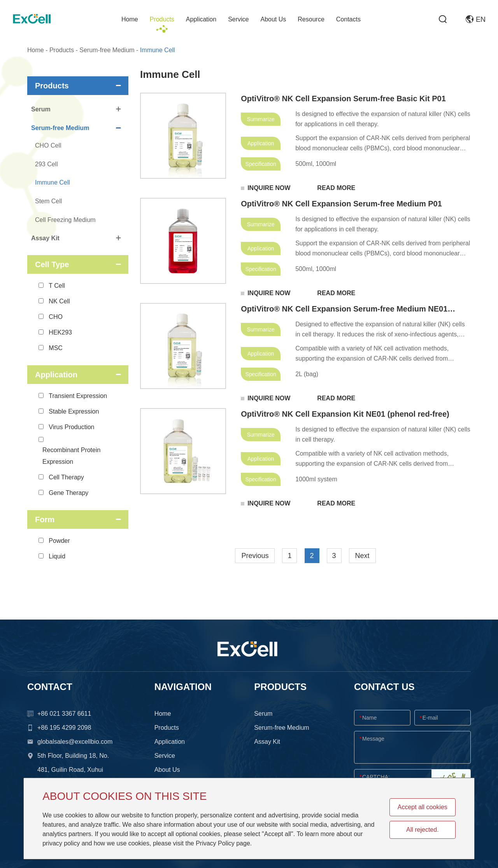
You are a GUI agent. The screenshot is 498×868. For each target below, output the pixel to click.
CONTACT (50, 687)
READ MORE (336, 188)
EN (476, 19)
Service (238, 19)
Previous (255, 556)
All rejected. (423, 830)
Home (130, 19)
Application (201, 19)
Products (162, 19)
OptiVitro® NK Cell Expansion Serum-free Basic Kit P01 (343, 99)
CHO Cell (48, 145)
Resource (311, 19)
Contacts (348, 19)
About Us (274, 19)
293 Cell (46, 164)
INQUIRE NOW (269, 188)
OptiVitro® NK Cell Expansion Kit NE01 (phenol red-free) (345, 414)
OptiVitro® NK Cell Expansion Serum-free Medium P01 (341, 204)
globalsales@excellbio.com (75, 742)
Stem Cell (48, 201)
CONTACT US (384, 687)
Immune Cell (158, 50)
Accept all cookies (423, 807)
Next (362, 556)
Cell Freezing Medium (65, 220)
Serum (76, 109)
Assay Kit (76, 238)
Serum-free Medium (107, 50)
